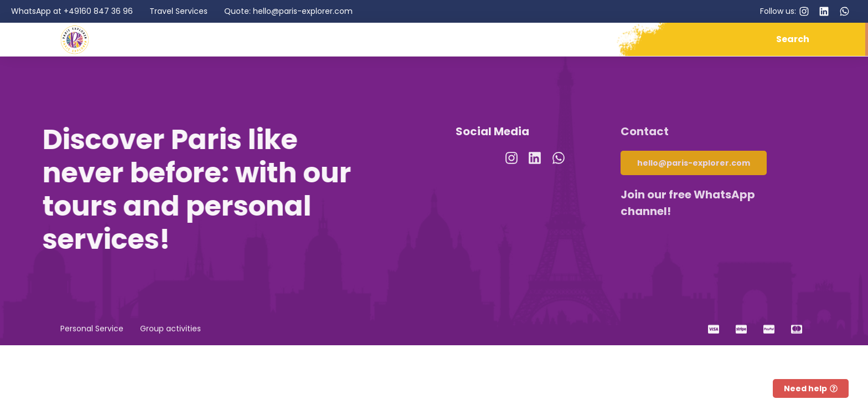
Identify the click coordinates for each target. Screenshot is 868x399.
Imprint (377, 366)
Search (793, 39)
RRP (499, 366)
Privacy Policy (429, 366)
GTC (475, 366)
